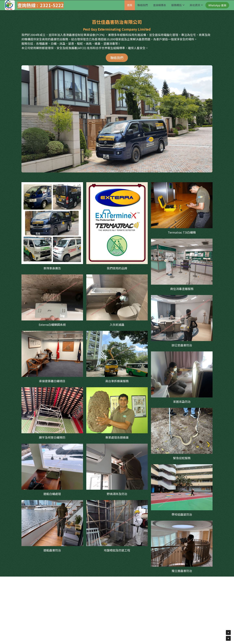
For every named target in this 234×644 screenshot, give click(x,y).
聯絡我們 (117, 58)
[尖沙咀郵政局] (182, 262)
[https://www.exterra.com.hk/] (117, 223)
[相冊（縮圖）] (52, 223)
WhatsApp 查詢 (217, 5)
